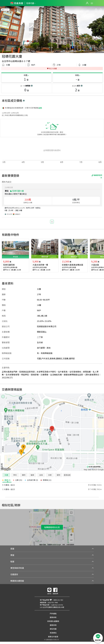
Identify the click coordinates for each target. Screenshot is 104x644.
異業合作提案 (53, 637)
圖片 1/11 (5, 10)
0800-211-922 (58, 600)
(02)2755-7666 (53, 602)
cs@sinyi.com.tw (57, 605)
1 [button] (52, 222)
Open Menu (92, 3)
